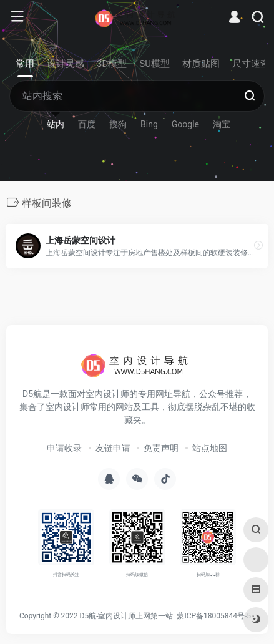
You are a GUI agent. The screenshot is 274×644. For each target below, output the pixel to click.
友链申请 (113, 448)
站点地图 (210, 448)
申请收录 (64, 448)
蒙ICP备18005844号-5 (214, 616)
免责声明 (161, 448)
